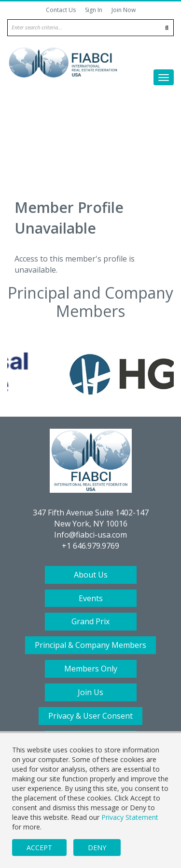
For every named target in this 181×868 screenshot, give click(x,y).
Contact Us (61, 10)
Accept (39, 848)
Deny (97, 848)
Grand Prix (90, 621)
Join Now (124, 10)
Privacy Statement (130, 817)
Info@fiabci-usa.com (90, 535)
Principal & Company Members (90, 645)
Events (91, 598)
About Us (91, 575)
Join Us (90, 692)
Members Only (91, 669)
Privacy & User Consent (90, 716)
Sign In (94, 10)
